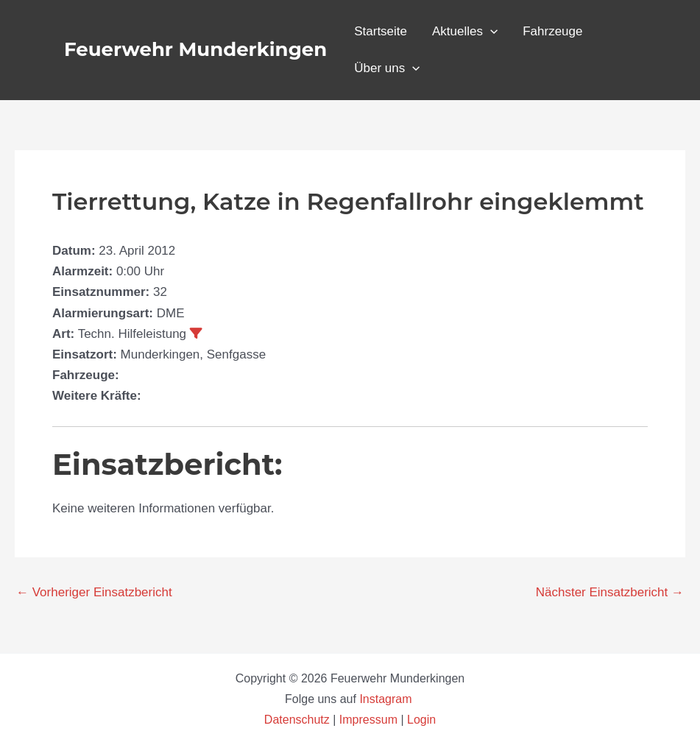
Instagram (387, 699)
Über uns (387, 68)
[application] (490, 32)
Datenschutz (298, 720)
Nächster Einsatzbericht (610, 592)
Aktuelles (465, 32)
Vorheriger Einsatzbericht (94, 592)
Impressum (368, 720)
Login (421, 720)
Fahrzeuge (552, 31)
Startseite (381, 31)
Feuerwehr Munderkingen (195, 49)
